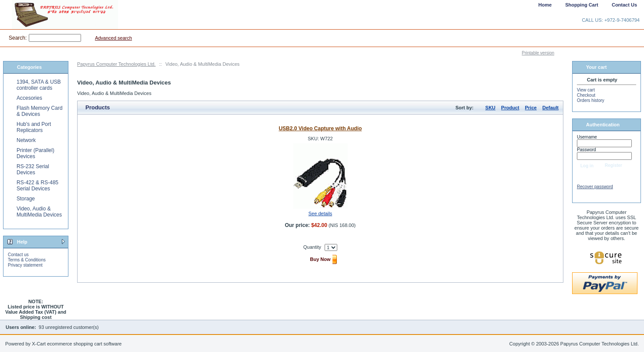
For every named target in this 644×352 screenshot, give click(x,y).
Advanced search (114, 38)
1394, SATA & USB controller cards (39, 85)
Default (551, 108)
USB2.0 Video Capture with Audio (320, 129)
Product (510, 108)
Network (26, 140)
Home (545, 5)
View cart (586, 90)
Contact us (18, 255)
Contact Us (624, 5)
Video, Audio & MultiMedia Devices (39, 212)
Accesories (29, 98)
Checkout (586, 95)
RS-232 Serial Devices (33, 169)
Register (613, 165)
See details (320, 213)
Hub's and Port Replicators (34, 127)
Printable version (538, 53)
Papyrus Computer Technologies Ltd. (116, 64)
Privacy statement (25, 265)
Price (531, 108)
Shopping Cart (582, 5)
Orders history (591, 100)
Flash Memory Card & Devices (39, 111)
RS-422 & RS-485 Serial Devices (37, 186)
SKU (490, 108)
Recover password (595, 187)
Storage (26, 199)
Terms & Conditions (27, 260)
